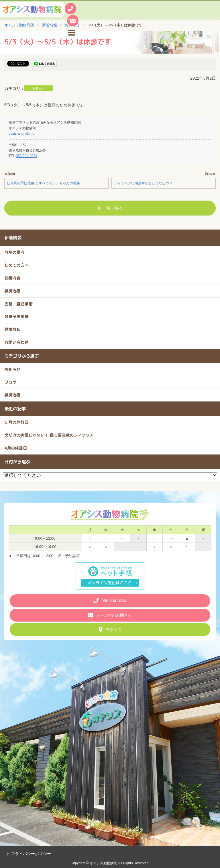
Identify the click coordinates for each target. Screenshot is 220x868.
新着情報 (13, 238)
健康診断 (12, 329)
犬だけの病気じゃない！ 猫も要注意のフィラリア (49, 435)
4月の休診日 (16, 448)
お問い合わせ (16, 342)
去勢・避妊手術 (18, 304)
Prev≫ (210, 174)
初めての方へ (16, 265)
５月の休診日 (16, 422)
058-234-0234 (26, 156)
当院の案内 (14, 252)
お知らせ (39, 88)
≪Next (10, 174)
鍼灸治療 (12, 291)
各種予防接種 (16, 317)
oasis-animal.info (21, 134)
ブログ (10, 382)
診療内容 (12, 278)
